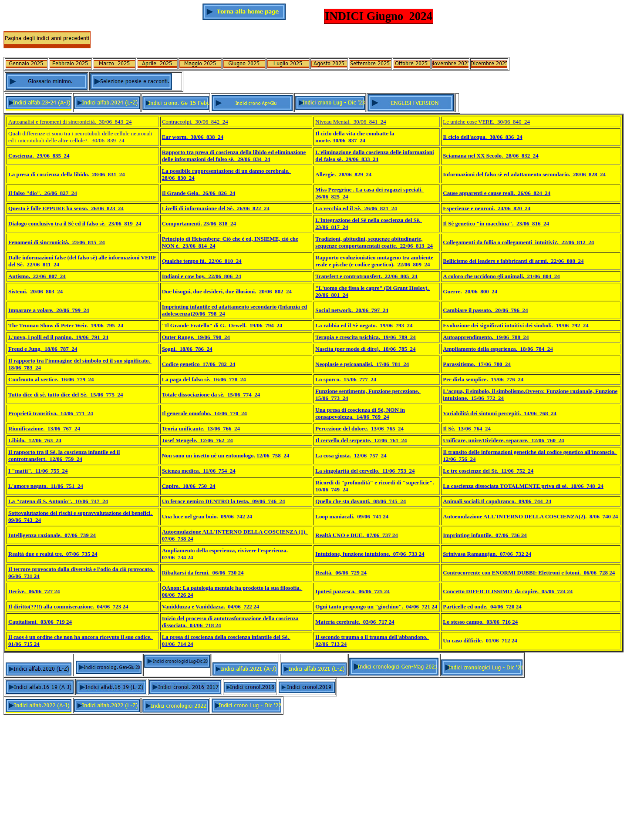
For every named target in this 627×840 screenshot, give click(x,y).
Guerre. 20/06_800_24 (470, 291)
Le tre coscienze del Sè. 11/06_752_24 (488, 471)
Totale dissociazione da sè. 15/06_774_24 (211, 395)
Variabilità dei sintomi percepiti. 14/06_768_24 (500, 413)
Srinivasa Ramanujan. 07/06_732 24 (487, 554)
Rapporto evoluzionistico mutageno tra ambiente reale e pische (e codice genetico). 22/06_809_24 (374, 261)
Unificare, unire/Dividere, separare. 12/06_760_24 (503, 440)
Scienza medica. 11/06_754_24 (199, 471)
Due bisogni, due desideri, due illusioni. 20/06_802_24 (227, 291)
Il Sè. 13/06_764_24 (467, 428)
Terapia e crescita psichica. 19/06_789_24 (365, 337)
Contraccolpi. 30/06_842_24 (195, 122)
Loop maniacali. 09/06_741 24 (352, 516)
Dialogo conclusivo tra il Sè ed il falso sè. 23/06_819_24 (75, 223)
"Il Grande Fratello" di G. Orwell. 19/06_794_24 (222, 325)
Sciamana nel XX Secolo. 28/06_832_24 (491, 156)
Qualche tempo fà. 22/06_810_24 (202, 261)
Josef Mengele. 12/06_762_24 (197, 440)
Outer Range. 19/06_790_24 (196, 337)
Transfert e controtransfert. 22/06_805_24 (366, 276)
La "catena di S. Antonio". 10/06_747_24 (58, 501)
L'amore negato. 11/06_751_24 (46, 486)
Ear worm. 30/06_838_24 (193, 137)
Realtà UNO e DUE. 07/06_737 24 (357, 535)
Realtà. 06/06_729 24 (341, 573)
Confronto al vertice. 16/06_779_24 (51, 379)
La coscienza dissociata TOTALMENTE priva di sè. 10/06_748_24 (523, 486)
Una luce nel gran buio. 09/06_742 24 (207, 516)
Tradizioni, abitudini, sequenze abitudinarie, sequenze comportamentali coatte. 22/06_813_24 (374, 242)
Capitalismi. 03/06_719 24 (40, 622)
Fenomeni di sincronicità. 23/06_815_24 (57, 242)
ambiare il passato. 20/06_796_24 (488, 310)
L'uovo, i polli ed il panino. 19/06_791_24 (58, 337)
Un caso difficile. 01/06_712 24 (480, 640)
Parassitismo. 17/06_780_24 (477, 364)
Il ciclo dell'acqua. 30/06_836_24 (482, 137)
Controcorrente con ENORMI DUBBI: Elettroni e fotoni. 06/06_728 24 (529, 573)
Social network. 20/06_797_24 (352, 310)
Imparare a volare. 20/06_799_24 (49, 310)
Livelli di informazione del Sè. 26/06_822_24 (216, 208)
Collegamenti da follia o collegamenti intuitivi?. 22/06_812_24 (518, 242)
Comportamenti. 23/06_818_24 (199, 223)
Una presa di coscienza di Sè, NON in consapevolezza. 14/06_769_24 (360, 413)
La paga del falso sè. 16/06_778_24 (204, 379)
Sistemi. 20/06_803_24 (35, 291)
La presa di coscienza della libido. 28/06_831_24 (67, 174)
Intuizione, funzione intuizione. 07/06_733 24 (370, 554)
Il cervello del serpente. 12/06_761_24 (361, 440)
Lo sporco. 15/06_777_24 (346, 379)
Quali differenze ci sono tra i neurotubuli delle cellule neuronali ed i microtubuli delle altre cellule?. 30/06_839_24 (80, 137)
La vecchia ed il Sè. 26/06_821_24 (356, 208)
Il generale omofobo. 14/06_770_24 (204, 413)
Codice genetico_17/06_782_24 (199, 364)
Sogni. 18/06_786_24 (187, 349)
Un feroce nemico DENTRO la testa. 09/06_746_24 (224, 501)
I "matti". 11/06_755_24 (38, 471)
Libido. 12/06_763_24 (35, 440)
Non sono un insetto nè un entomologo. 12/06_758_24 (226, 455)
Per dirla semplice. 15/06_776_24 (483, 379)
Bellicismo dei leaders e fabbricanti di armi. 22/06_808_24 (513, 261)
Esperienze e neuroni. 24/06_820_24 (487, 208)
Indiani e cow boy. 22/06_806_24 (202, 276)
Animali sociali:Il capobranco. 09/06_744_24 (497, 501)
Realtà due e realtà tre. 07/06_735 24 (53, 554)
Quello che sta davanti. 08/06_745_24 (361, 501)
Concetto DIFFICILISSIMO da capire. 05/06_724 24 (508, 591)
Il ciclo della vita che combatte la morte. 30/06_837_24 (355, 137)
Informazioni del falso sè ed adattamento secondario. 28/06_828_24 (524, 174)
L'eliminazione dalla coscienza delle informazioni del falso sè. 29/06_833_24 (374, 156)
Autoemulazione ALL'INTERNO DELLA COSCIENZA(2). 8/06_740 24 (530, 516)
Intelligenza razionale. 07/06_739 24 (52, 535)
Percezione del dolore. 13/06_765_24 (359, 428)
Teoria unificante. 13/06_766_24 (201, 428)
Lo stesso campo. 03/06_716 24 (480, 622)
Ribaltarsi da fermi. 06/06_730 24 (203, 573)
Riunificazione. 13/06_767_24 (44, 428)
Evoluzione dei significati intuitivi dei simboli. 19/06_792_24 (516, 325)
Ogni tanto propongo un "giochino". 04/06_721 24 (376, 606)
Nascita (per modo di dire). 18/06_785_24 (365, 349)
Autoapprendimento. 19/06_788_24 (486, 337)
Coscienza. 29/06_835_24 (39, 156)
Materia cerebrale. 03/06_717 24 (355, 622)
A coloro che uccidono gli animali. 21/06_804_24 (501, 276)
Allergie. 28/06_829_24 (343, 174)
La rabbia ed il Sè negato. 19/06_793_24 (364, 325)
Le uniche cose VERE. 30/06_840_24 (486, 122)
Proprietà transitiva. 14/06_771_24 (51, 413)
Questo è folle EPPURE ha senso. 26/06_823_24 (66, 208)
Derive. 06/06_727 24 (34, 591)
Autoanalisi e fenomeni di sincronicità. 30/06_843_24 (70, 122)
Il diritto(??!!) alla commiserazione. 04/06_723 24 (68, 606)
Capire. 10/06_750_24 (189, 486)
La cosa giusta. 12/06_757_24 (351, 455)
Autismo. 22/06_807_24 (37, 276)
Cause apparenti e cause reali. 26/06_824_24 (497, 193)
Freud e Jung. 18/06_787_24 (43, 349)
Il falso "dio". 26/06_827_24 (43, 193)
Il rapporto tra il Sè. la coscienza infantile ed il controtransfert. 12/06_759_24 (64, 455)
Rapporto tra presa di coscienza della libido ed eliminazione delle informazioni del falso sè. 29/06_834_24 (234, 156)
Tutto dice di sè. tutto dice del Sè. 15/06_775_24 (66, 395)
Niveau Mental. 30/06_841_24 (351, 122)
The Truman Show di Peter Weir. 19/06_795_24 (66, 325)
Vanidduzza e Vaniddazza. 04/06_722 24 (211, 606)
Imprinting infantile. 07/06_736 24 (485, 535)
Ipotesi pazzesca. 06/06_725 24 (352, 591)
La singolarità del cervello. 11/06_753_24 (365, 471)
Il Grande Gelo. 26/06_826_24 (199, 193)
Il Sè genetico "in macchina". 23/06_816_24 (496, 223)
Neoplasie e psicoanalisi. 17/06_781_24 (362, 364)
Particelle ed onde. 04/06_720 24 (482, 606)
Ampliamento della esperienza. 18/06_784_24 (498, 349)
